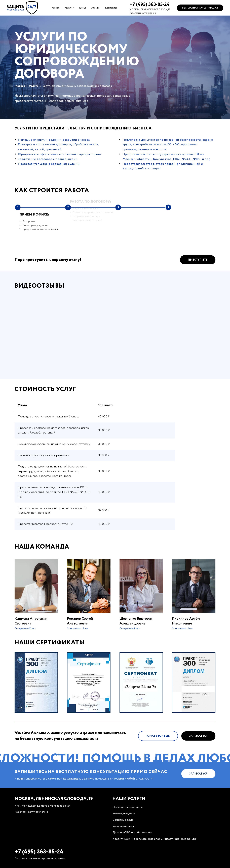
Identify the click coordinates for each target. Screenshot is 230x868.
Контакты (111, 8)
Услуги (68, 8)
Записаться (198, 738)
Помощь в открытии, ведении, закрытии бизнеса (54, 140)
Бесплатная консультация (200, 8)
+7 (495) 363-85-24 (150, 5)
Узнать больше (158, 738)
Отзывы (95, 8)
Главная (55, 8)
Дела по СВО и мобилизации (132, 833)
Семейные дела (123, 820)
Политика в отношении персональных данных (40, 858)
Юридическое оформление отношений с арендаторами (59, 154)
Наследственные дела (128, 807)
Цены (82, 8)
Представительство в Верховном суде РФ (49, 164)
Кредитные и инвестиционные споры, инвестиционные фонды (154, 839)
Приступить (198, 262)
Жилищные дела (124, 813)
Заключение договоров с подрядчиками (48, 159)
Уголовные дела (123, 826)
